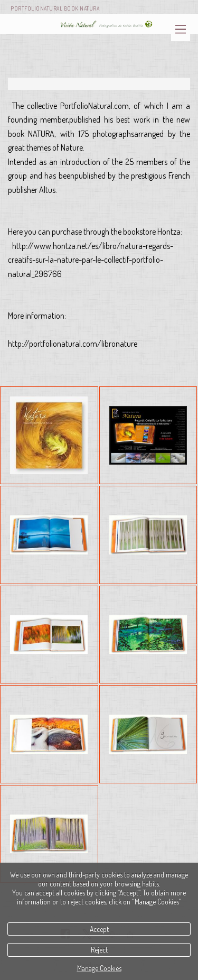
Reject (99, 950)
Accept (99, 929)
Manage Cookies (99, 968)
